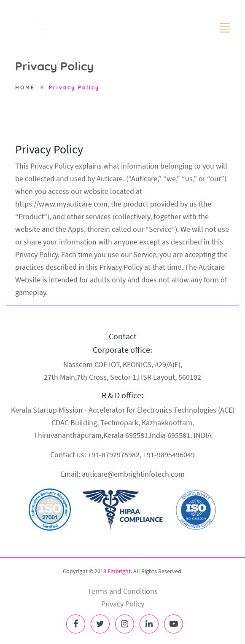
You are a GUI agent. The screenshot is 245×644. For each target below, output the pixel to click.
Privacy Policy (74, 87)
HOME (25, 87)
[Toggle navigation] (225, 27)
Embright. (120, 571)
